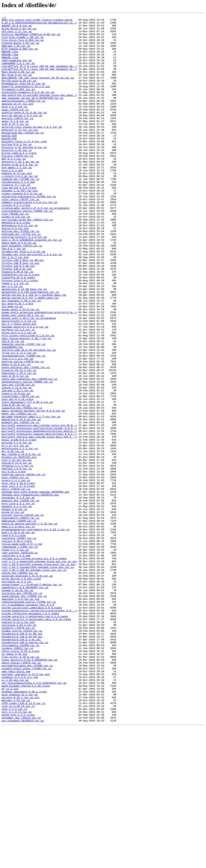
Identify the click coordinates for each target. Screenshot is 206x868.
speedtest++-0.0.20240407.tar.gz (25, 702)
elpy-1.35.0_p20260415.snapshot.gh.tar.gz (32, 285)
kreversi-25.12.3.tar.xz (19, 441)
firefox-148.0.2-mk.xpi (18, 316)
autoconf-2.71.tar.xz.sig (20, 153)
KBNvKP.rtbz (10, 59)
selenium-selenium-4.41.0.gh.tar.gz (27, 688)
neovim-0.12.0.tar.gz (17, 553)
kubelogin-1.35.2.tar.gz (19, 445)
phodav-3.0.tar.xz (14, 608)
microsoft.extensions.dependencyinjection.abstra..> (39, 514)
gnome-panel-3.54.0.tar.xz (20, 368)
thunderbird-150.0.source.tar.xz (25, 768)
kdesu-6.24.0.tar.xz (16, 434)
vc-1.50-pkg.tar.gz (15, 813)
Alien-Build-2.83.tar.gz (19, 31)
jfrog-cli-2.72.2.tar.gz (19, 420)
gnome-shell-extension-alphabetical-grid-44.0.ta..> (39, 372)
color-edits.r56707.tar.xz (20, 236)
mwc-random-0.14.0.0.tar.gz (21, 542)
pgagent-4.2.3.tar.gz (17, 605)
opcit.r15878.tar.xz (16, 584)
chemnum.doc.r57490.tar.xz (20, 212)
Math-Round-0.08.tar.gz (18, 83)
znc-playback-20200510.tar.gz (23, 862)
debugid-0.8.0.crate (16, 264)
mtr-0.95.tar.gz (13, 539)
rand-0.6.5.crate (14, 639)
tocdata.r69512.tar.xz (17, 775)
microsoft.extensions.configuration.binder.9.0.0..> (39, 511)
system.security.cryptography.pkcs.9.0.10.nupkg (36, 740)
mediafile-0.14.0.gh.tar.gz (21, 500)
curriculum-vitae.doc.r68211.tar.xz (27, 261)
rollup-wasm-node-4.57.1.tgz (22, 650)
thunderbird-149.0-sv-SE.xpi (22, 758)
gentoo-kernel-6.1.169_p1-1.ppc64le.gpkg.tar (34, 351)
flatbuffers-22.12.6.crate (20, 327)
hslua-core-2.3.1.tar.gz (19, 396)
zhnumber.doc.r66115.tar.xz (21, 858)
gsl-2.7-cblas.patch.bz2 (19, 386)
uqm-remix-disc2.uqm (16, 803)
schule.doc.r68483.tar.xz (20, 685)
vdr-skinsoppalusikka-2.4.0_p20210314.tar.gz (34, 817)
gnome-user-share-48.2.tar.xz (23, 375)
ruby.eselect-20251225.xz (20, 660)
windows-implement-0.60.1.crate (24, 827)
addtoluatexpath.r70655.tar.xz (23, 118)
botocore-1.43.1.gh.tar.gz (20, 191)
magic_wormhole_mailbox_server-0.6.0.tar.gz (33, 490)
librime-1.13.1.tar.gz (17, 466)
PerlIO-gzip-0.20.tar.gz (19, 94)
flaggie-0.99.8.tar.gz (17, 323)
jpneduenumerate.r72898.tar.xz (23, 424)
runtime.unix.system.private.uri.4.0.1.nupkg (34, 667)
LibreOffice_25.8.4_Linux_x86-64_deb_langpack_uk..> (39, 80)
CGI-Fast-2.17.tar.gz (17, 35)
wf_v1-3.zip (10, 824)
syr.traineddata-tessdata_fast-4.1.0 (28, 723)
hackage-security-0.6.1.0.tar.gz (25, 389)
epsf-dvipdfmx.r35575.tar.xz (22, 292)
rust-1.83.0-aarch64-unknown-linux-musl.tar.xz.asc (38, 674)
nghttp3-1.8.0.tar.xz (17, 559)
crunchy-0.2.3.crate (16, 243)
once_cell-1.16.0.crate (18, 577)
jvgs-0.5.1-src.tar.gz (17, 427)
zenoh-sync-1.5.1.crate (18, 855)
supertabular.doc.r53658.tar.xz (24, 712)
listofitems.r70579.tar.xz (20, 473)
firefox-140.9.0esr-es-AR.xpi (23, 309)
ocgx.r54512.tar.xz (15, 570)
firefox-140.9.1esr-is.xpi (20, 313)
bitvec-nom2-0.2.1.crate (19, 181)
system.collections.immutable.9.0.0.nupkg (32, 726)
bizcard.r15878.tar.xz (17, 184)
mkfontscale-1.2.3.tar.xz (20, 535)
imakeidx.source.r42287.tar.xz (23, 410)
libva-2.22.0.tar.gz (16, 469)
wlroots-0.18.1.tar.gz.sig (20, 834)
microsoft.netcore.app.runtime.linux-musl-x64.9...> (39, 521)
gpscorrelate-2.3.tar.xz (19, 382)
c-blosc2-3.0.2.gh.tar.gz (20, 209)
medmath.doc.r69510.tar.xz (20, 504)
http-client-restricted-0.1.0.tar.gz (28, 400)
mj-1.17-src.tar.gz (15, 532)
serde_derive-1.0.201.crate (21, 692)
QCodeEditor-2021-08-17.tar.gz (23, 97)
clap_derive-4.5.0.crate (19, 222)
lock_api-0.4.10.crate (17, 476)
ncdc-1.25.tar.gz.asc (17, 549)
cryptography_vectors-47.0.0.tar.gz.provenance (35, 247)
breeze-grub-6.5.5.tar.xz (20, 195)
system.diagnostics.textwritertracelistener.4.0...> (39, 730)
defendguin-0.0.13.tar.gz (20, 268)
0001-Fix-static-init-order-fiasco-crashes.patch (37, 21)
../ (4, 17)
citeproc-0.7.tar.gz (16, 219)
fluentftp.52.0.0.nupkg (18, 330)
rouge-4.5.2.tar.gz (15, 657)
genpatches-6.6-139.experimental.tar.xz (30, 348)
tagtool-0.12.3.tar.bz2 (18, 744)
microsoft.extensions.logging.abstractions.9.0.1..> (39, 518)
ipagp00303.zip (12, 414)
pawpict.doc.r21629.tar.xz (20, 598)
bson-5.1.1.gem (12, 202)
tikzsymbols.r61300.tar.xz (20, 771)
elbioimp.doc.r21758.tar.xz (21, 278)
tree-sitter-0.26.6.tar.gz (20, 785)
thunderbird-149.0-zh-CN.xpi (22, 761)
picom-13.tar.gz (13, 612)
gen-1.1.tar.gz (12, 341)
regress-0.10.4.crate (17, 646)
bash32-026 (9, 160)
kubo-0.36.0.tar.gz (15, 448)
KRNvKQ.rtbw (10, 66)
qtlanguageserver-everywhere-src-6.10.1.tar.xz (35, 632)
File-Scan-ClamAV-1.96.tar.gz (23, 42)
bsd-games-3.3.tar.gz (17, 198)
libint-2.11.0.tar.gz (17, 462)
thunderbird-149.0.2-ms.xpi (21, 765)
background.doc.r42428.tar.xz (23, 156)
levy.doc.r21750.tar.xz (18, 459)
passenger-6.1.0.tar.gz (18, 594)
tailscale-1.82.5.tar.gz (19, 747)
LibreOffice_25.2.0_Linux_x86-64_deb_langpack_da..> (39, 76)
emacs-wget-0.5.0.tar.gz (19, 288)
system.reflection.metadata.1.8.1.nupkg (30, 733)
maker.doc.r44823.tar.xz (19, 493)
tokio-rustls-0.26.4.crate (20, 778)
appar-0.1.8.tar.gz (15, 142)
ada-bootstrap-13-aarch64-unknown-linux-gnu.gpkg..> (39, 111)
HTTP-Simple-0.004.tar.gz (20, 56)
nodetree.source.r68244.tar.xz (23, 566)
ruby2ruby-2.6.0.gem (16, 664)
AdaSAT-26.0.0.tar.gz (17, 28)
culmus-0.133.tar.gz (16, 257)
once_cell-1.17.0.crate (18, 580)
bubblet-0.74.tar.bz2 (17, 205)
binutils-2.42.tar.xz (17, 177)
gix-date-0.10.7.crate (17, 361)
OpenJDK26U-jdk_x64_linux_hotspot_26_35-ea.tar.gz (38, 90)
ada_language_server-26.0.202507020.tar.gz (32, 115)
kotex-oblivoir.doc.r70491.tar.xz (26, 438)
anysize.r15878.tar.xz (17, 139)
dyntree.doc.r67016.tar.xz (20, 275)
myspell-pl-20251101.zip (19, 546)
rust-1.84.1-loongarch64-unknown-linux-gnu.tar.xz (38, 678)
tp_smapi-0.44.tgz (14, 782)
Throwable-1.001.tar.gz (18, 104)
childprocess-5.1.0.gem (18, 215)
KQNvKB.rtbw (10, 63)
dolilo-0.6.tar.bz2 (15, 271)
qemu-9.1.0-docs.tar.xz (18, 629)
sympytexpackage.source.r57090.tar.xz (29, 719)
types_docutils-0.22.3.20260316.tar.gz (29, 789)
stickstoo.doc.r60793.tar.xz (22, 709)
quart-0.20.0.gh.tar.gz (18, 636)
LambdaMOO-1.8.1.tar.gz (18, 73)
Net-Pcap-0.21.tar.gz (17, 87)
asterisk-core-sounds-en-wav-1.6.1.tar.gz (32, 149)
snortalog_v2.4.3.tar (17, 695)
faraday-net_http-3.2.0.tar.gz (23, 299)
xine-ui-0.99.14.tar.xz (18, 844)
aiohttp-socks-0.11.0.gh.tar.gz (24, 132)
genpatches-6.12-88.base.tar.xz (24, 344)
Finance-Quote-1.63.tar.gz (20, 49)
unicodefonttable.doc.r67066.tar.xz (27, 796)
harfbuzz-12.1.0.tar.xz (18, 393)
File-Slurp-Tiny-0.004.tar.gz (23, 45)
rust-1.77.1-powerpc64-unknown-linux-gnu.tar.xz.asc (39, 671)
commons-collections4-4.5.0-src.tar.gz (29, 240)
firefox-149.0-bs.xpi (17, 320)
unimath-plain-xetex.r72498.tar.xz (26, 799)
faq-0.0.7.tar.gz (14, 295)
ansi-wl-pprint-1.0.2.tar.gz (22, 136)
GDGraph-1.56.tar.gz (16, 52)
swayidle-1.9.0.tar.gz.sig (20, 716)
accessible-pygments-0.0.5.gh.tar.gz (28, 108)
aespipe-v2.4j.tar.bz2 (17, 122)
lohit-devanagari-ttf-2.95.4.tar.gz (27, 480)
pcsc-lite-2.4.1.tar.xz (18, 601)
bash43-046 (9, 163)
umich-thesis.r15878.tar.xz (21, 792)
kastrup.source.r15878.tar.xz (23, 431)
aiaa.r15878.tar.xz (15, 129)
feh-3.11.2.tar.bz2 (15, 306)
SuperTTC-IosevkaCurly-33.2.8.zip (26, 101)
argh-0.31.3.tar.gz (15, 146)
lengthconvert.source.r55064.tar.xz (27, 455)
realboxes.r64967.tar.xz (19, 643)
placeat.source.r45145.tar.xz (23, 615)
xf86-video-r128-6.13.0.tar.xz (23, 841)
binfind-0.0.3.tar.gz (17, 170)
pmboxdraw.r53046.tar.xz (19, 622)
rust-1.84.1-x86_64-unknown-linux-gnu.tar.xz (34, 681)
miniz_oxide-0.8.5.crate (19, 525)
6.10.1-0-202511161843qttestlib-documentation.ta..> (39, 24)
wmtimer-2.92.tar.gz (16, 837)
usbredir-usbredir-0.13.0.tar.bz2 (26, 806)
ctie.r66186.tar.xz (15, 254)
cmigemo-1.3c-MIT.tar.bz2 (20, 226)
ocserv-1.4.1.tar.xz (16, 573)
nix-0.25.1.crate (14, 563)
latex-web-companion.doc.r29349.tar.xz (29, 452)
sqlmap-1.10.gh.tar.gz (17, 705)
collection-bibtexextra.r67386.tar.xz (29, 233)
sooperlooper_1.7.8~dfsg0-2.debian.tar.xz (32, 698)
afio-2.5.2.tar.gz (14, 125)
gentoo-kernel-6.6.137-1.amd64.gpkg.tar (30, 354)
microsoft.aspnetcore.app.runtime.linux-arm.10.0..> (39, 507)
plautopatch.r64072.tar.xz (20, 619)
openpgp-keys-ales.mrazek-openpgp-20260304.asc (35, 587)
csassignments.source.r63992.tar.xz (27, 250)
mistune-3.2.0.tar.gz (17, 528)
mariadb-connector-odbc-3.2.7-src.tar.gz (31, 497)
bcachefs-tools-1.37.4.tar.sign (24, 167)
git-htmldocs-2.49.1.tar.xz (21, 358)
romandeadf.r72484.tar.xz (20, 653)
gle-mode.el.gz (12, 365)
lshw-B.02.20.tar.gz (16, 483)
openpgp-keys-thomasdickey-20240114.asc (30, 591)
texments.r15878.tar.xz (18, 751)
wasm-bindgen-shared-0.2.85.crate (26, 820)
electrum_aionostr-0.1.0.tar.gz (24, 281)
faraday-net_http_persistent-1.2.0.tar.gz (32, 302)
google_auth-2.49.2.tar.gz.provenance (29, 379)
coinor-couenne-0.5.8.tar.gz (22, 229)
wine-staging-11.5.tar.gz (20, 831)
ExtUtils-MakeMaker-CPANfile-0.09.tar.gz (31, 38)
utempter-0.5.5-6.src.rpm (20, 810)
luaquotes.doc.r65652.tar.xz (22, 487)
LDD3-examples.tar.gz (17, 70)
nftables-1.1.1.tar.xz (17, 556)
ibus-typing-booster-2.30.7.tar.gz (26, 403)
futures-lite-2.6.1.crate (20, 334)
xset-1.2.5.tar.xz (14, 848)
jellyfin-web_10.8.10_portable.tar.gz (29, 417)
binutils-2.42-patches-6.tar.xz (24, 174)
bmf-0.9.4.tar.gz (14, 188)
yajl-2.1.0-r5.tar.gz (17, 851)
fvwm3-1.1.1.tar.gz (15, 337)
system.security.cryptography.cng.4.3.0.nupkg (35, 737)
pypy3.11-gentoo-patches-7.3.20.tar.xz (29, 626)
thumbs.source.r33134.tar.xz (22, 754)
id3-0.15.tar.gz (13, 407)
